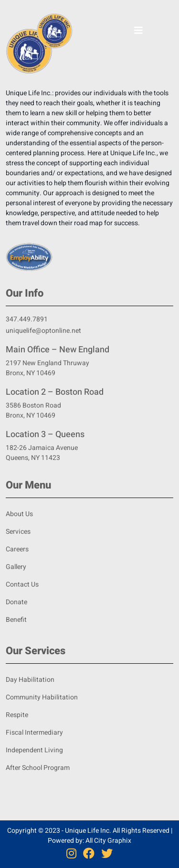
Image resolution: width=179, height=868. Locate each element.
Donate (16, 602)
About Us (19, 514)
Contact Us (22, 584)
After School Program (38, 768)
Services (18, 532)
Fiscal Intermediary (34, 733)
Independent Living (34, 750)
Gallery (16, 567)
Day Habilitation (30, 680)
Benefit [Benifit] (16, 620)
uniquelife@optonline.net (43, 331)
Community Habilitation (42, 697)
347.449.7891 (27, 319)
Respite (17, 715)
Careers (17, 549)
